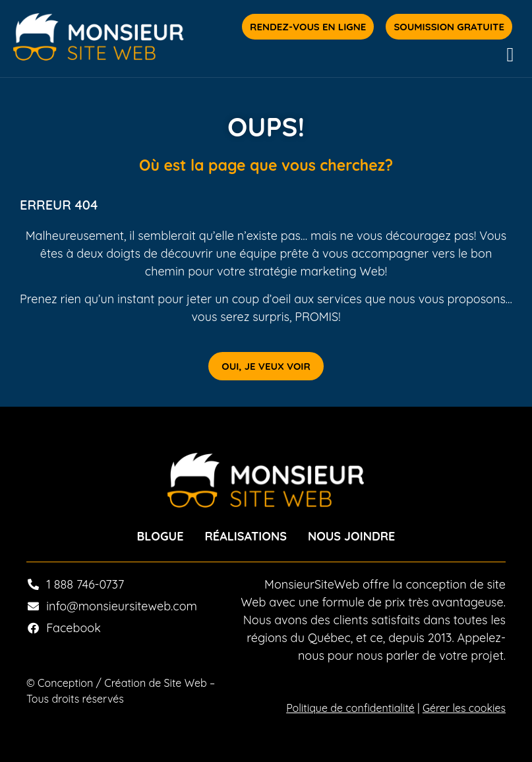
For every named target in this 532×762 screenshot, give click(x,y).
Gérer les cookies (464, 708)
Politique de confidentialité (350, 708)
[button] (510, 54)
